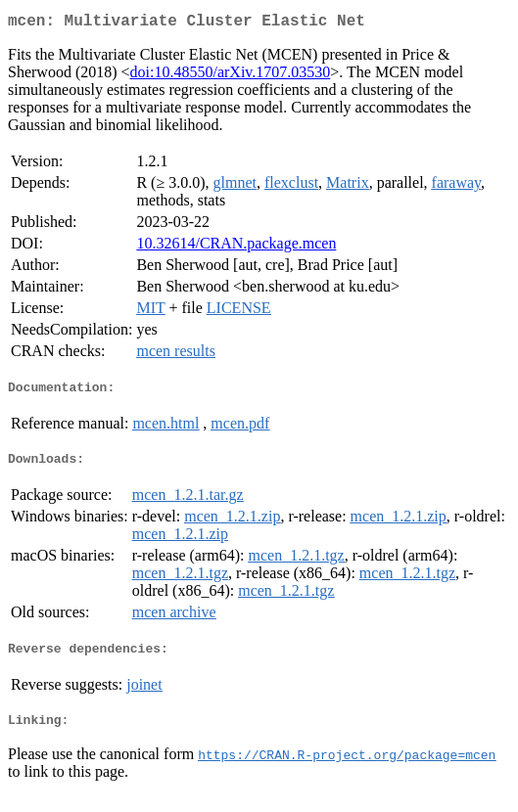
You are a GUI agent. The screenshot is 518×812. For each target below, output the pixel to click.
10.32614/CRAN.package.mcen (236, 247)
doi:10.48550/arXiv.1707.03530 (231, 76)
